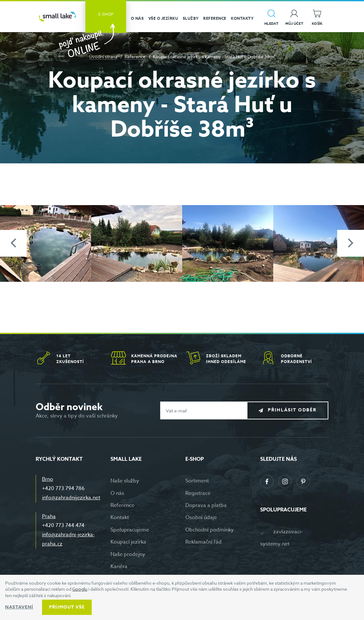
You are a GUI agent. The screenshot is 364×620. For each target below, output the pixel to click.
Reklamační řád (203, 542)
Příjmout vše (67, 607)
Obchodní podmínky (210, 530)
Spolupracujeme (130, 530)
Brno (48, 479)
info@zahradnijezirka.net (71, 498)
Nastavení (19, 607)
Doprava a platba (206, 505)
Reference (135, 57)
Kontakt (120, 517)
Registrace (198, 493)
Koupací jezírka (128, 542)
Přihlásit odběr (292, 410)
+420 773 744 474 (63, 525)
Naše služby (125, 481)
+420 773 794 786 (63, 488)
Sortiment (197, 481)
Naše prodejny (128, 554)
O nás (117, 493)
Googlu (80, 589)
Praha (49, 517)
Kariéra (119, 567)
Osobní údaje (201, 517)
